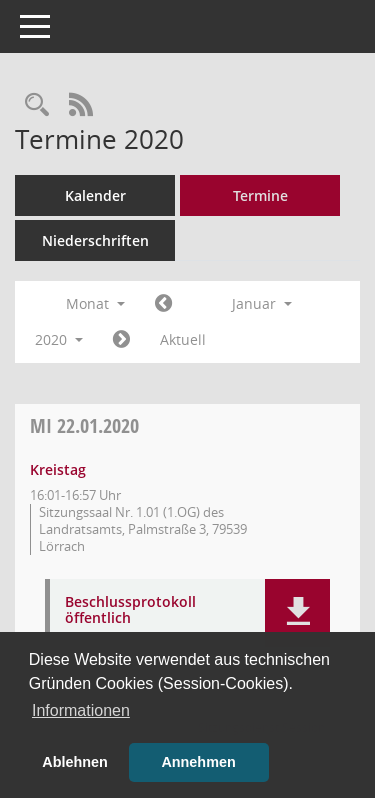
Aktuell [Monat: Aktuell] (183, 339)
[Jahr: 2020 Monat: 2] (121, 340)
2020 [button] (59, 339)
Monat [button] (95, 303)
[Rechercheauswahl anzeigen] (37, 105)
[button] (297, 613)
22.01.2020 (84, 425)
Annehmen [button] (198, 762)
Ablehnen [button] (75, 762)
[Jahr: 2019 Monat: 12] (163, 304)
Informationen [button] (81, 710)
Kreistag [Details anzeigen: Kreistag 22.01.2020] (58, 469)
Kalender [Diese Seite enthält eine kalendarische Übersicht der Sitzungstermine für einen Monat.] (95, 195)
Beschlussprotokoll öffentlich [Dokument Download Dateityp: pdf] (130, 611)
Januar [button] (262, 303)
